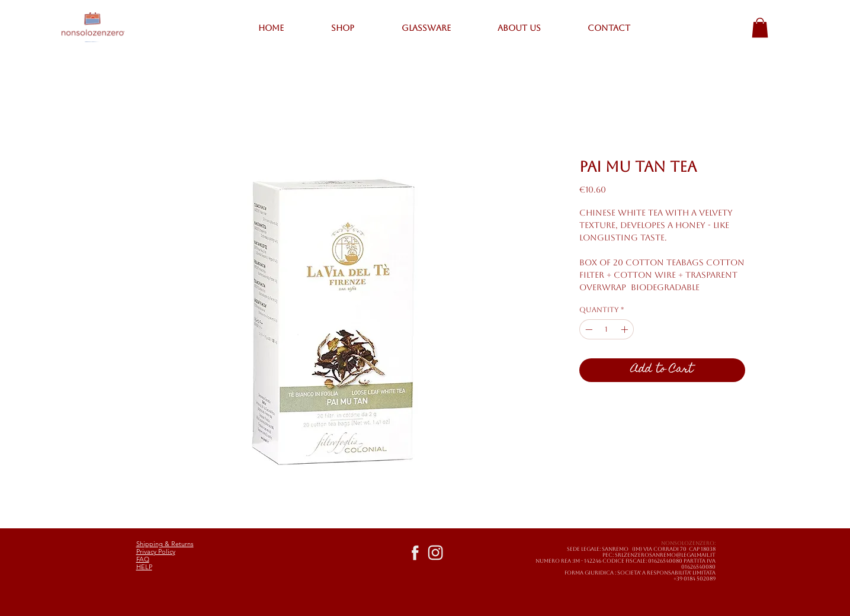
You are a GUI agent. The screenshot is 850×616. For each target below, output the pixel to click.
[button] (760, 28)
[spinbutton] (607, 329)
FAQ (143, 559)
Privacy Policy (156, 551)
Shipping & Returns (165, 544)
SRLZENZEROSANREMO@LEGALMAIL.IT (665, 555)
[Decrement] (588, 329)
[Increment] (626, 329)
